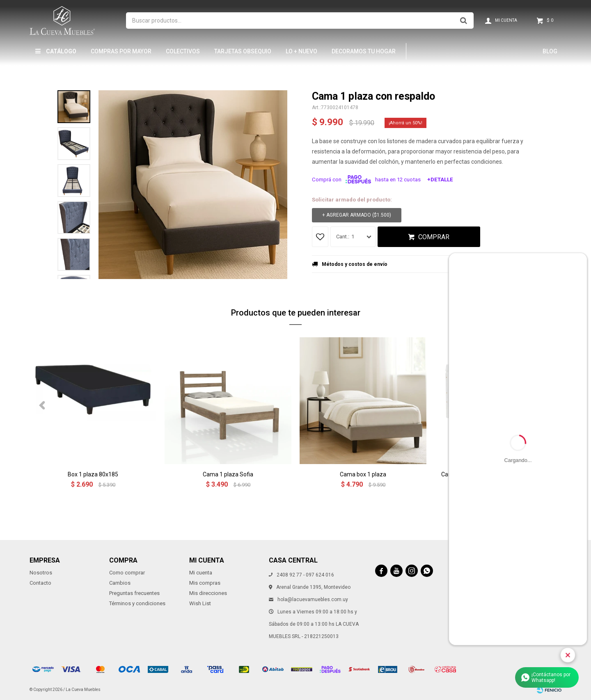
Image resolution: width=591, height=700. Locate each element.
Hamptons (433, 51)
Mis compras (205, 583)
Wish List (200, 603)
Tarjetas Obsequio (243, 51)
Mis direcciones (208, 593)
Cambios (120, 583)
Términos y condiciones (137, 603)
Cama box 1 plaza (363, 474)
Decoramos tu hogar (364, 51)
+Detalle (440, 180)
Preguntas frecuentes (134, 593)
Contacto (40, 583)
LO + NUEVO (301, 51)
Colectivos (183, 51)
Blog (550, 51)
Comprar (434, 237)
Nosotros (41, 573)
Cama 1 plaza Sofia (228, 474)
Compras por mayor (121, 51)
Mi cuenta (201, 573)
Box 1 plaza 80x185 (93, 474)
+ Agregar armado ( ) (357, 215)
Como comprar (127, 573)
